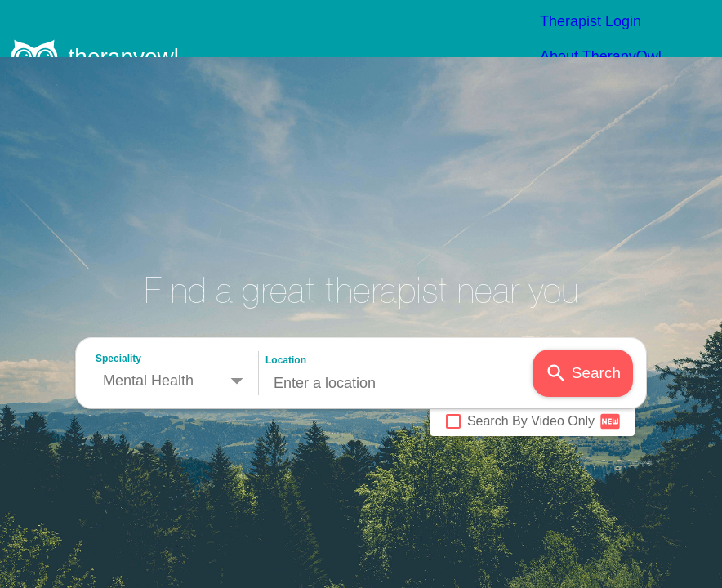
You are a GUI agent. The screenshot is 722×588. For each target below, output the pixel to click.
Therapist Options (633, 31)
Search (583, 316)
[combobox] (399, 326)
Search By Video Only (532, 364)
